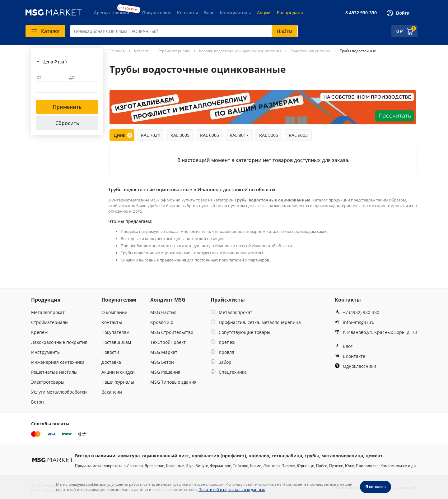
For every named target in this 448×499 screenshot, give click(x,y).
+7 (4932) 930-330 (357, 312)
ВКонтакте (350, 356)
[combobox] (184, 31)
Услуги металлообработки (59, 392)
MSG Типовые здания (173, 382)
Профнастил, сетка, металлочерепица (256, 322)
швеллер (259, 456)
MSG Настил (163, 312)
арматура (129, 456)
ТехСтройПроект (168, 342)
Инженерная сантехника (58, 362)
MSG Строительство (172, 332)
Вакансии (112, 392)
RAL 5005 (269, 135)
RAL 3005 (180, 135)
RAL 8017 (239, 135)
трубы (312, 456)
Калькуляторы (235, 13)
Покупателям (156, 13)
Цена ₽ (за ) (54, 62)
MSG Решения (165, 372)
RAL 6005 (210, 135)
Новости (110, 352)
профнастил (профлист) (219, 456)
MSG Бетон (162, 362)
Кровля (222, 352)
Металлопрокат (48, 312)
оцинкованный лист (166, 456)
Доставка (111, 362)
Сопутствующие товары (240, 332)
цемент (374, 456)
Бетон (37, 402)
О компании (114, 312)
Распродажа (290, 13)
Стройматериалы (50, 322)
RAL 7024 (150, 135)
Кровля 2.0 (162, 322)
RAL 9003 (298, 135)
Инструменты (46, 352)
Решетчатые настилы (54, 372)
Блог (209, 13)
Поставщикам (116, 342)
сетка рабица (287, 456)
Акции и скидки (118, 372)
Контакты (187, 13)
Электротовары (48, 382)
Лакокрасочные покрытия (59, 342)
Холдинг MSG (168, 300)
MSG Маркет (164, 352)
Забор (221, 362)
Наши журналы (118, 382)
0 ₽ (399, 31)
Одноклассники (355, 366)
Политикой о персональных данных (232, 490)
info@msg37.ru (355, 322)
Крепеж (39, 332)
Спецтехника (229, 372)
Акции (264, 13)
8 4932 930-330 (361, 13)
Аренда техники (112, 13)
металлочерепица (342, 456)
